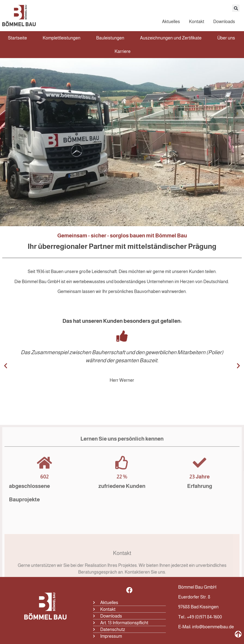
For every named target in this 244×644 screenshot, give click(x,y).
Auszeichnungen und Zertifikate (171, 38)
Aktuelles (171, 22)
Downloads (224, 22)
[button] (236, 8)
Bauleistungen (110, 38)
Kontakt (197, 22)
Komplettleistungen (62, 38)
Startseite (17, 38)
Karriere (123, 51)
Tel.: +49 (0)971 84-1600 (200, 617)
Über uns (226, 38)
